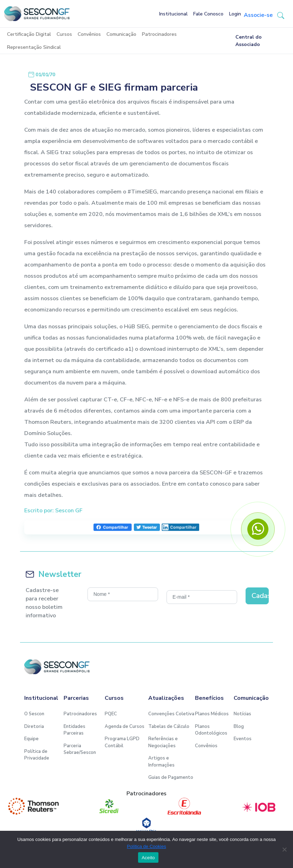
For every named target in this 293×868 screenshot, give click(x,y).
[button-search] (281, 15)
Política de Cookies (146, 846)
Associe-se (258, 15)
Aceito (148, 858)
